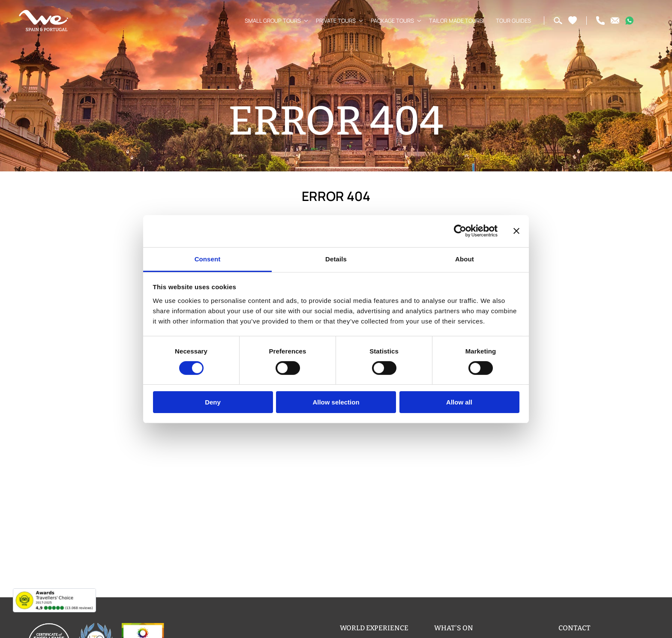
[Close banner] (516, 231)
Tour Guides (510, 21)
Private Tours (332, 21)
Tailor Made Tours (453, 21)
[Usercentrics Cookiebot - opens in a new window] (460, 231)
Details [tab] (336, 259)
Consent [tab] (208, 259)
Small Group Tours (269, 21)
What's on (454, 628)
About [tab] (465, 259)
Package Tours (389, 21)
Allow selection (336, 402)
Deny (213, 402)
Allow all (459, 402)
